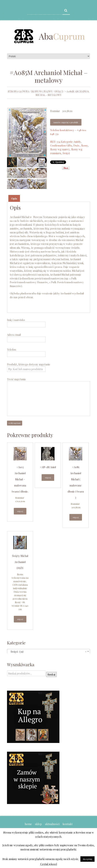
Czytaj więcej (49, 864)
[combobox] (48, 651)
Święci (59, 91)
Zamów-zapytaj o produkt (66, 122)
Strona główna (19, 91)
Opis (14, 198)
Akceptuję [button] (87, 859)
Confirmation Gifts (61, 145)
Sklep (38, 824)
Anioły (77, 142)
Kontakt (68, 824)
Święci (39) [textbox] (47, 652)
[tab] (14, 198)
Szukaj (51, 674)
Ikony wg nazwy (42, 91)
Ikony (84, 145)
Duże (76, 145)
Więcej (20, 511)
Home (28, 824)
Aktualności (52, 824)
